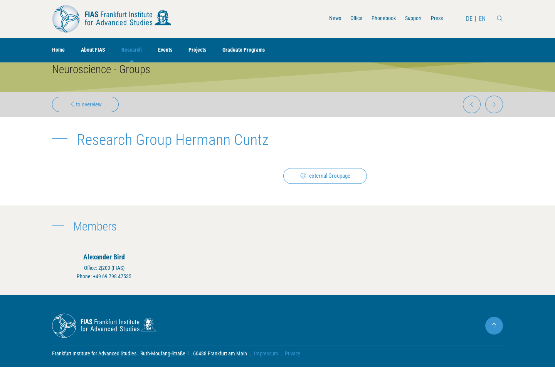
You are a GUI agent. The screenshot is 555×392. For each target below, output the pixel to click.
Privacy (293, 379)
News (324, 19)
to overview (89, 122)
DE (469, 19)
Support (410, 19)
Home (59, 50)
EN (482, 19)
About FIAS (97, 50)
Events (175, 50)
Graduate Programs (260, 50)
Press (436, 19)
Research (139, 50)
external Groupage (329, 196)
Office (347, 19)
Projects (210, 50)
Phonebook (377, 19)
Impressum (266, 379)
